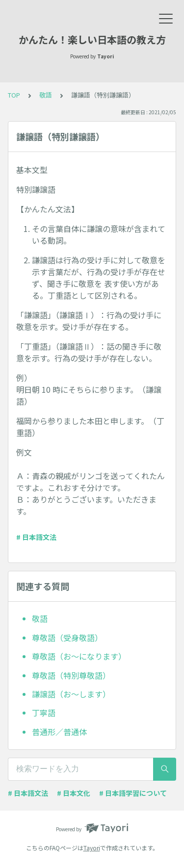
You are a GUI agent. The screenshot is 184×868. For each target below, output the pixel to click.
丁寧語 (44, 713)
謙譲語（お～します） (71, 694)
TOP (14, 95)
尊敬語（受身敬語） (67, 638)
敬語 (46, 95)
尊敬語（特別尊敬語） (71, 675)
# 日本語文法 (36, 537)
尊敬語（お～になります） (79, 656)
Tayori (92, 848)
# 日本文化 (74, 793)
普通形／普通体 (59, 732)
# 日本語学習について (133, 793)
